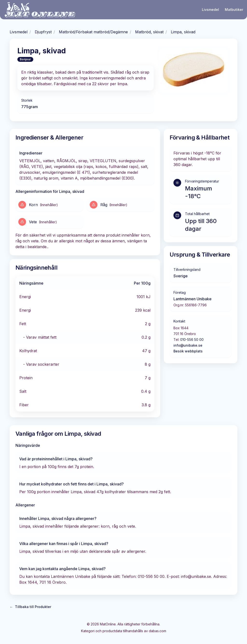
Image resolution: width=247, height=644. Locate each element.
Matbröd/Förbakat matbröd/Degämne (93, 32)
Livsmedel (210, 10)
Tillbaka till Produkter (30, 607)
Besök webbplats (188, 351)
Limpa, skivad (183, 32)
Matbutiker (234, 10)
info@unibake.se (188, 345)
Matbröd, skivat (149, 32)
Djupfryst (43, 32)
